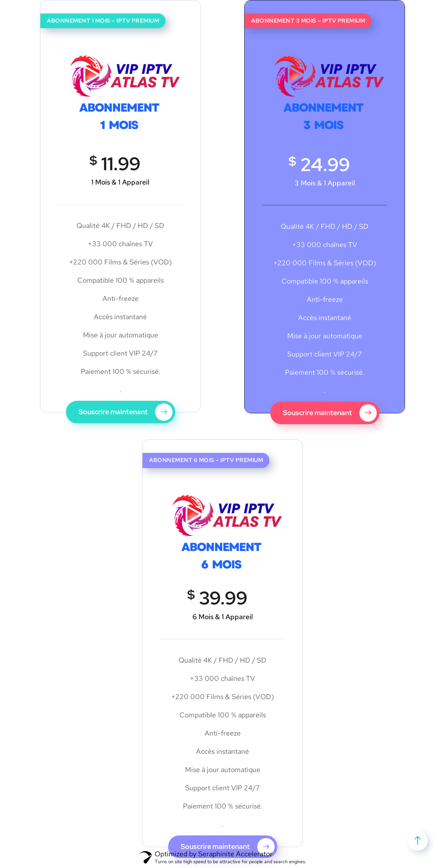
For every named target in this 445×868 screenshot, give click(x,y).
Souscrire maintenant (126, 412)
